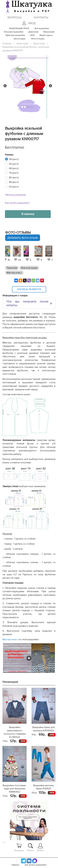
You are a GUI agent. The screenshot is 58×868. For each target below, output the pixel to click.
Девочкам (33, 32)
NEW (32, 35)
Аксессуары (20, 39)
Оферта (15, 865)
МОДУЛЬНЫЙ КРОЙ (19, 28)
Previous (5, 86)
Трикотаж (12, 268)
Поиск (30, 847)
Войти (40, 847)
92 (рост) (14, 187)
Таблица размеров (15, 195)
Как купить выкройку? (17, 203)
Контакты (41, 17)
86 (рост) (14, 182)
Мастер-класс (14, 273)
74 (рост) (14, 173)
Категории (22, 44)
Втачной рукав (29, 268)
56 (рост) (14, 159)
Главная (7, 44)
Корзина (19, 847)
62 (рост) (14, 164)
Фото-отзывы (38, 39)
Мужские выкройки (15, 35)
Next (50, 86)
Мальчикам (49, 32)
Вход (29, 23)
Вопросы (14, 17)
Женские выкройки (14, 32)
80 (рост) (14, 178)
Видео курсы (46, 35)
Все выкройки (42, 28)
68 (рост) (14, 168)
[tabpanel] (28, 253)
